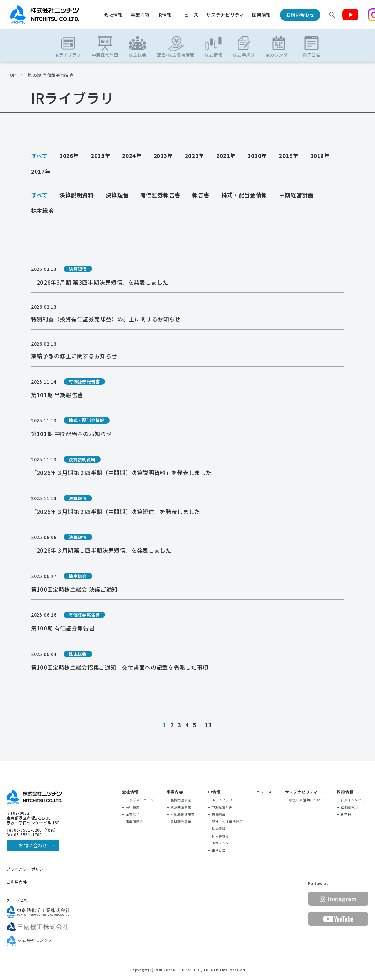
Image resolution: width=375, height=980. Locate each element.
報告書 (201, 195)
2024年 (132, 156)
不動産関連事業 (183, 814)
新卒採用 (348, 814)
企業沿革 (133, 814)
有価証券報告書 (160, 195)
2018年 (320, 156)
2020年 (257, 156)
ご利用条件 (17, 882)
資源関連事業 (181, 807)
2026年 (69, 156)
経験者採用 (349, 807)
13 (209, 725)
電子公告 (219, 850)
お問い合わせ (300, 15)
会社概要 (133, 807)
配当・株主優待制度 (227, 822)
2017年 (41, 171)
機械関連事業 (181, 800)
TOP (11, 75)
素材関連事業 (181, 822)
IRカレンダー (222, 843)
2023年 (163, 156)
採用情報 (261, 15)
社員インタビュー (355, 800)
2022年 (195, 156)
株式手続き (220, 836)
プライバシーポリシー (27, 869)
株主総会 (43, 211)
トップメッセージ (140, 800)
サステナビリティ (225, 15)
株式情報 (219, 829)
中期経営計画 (296, 195)
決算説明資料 (77, 195)
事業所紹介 (135, 822)
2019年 (289, 156)
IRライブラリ (222, 800)
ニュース (189, 15)
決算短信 (117, 195)
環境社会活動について (306, 800)
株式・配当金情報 (244, 195)
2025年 (100, 156)
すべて (39, 156)
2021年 (226, 156)
